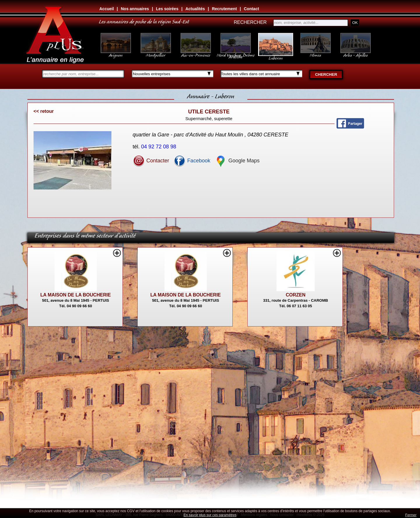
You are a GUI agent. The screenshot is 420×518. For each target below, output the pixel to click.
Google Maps (237, 161)
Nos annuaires (135, 9)
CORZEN (296, 295)
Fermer (411, 515)
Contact (251, 9)
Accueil (107, 9)
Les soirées (167, 9)
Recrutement (224, 9)
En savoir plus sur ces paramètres (210, 515)
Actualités (195, 9)
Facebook (192, 161)
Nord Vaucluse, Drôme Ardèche (236, 53)
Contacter (151, 161)
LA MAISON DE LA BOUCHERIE (75, 295)
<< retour (44, 111)
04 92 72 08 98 (159, 147)
